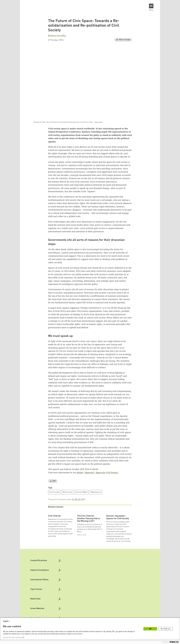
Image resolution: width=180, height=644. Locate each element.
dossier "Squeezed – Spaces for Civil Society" (97, 472)
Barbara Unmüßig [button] (57, 36)
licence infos (98, 122)
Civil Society (54, 492)
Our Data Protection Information (13, 638)
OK (150, 629)
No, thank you (166, 629)
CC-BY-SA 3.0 (78, 499)
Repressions (96, 492)
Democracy (67, 492)
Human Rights (82, 492)
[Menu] (151, 6)
